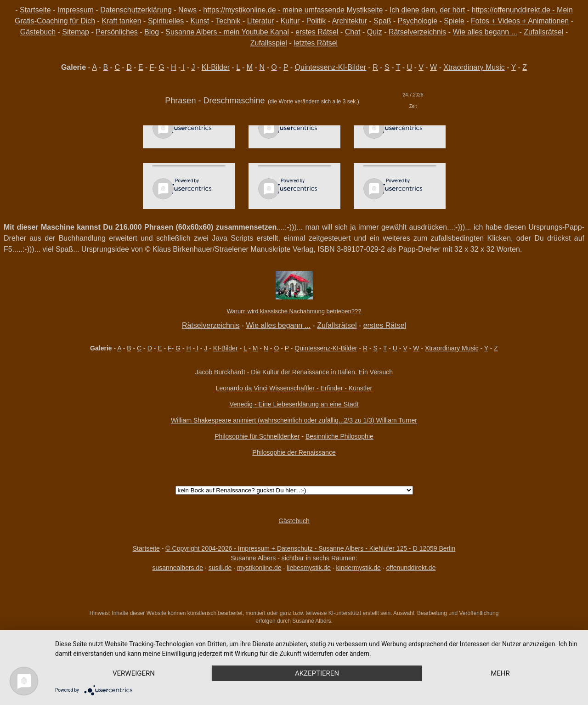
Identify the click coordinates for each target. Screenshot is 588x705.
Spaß (382, 21)
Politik (316, 21)
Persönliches (117, 32)
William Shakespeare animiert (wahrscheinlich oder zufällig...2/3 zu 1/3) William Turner (294, 420)
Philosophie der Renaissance (294, 452)
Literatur (261, 21)
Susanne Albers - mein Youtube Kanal (227, 32)
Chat (353, 32)
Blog (152, 32)
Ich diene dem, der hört (427, 10)
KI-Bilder (216, 67)
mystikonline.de (259, 568)
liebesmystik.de (309, 568)
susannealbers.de (178, 568)
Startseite (35, 10)
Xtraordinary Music (474, 67)
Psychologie (418, 21)
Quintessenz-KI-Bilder (330, 67)
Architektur (350, 21)
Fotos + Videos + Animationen (520, 21)
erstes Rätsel (317, 32)
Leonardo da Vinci (242, 388)
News (187, 10)
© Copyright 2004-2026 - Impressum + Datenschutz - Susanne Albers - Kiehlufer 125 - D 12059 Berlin (310, 548)
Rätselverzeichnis (417, 32)
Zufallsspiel (269, 43)
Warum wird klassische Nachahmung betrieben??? (294, 311)
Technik (228, 21)
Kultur (290, 21)
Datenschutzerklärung (136, 10)
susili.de (220, 568)
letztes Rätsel (316, 43)
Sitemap (76, 32)
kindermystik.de (359, 568)
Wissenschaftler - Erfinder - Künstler (321, 388)
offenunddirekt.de (411, 568)
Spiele (454, 21)
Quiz (375, 32)
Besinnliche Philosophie (339, 436)
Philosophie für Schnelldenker (257, 436)
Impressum (76, 10)
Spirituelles (166, 21)
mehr (500, 673)
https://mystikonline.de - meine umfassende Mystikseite (293, 10)
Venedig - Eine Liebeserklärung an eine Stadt (294, 404)
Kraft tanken (121, 21)
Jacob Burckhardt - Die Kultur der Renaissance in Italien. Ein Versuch (294, 372)
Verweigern (134, 673)
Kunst (200, 21)
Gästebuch (38, 32)
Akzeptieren (317, 673)
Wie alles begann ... (485, 32)
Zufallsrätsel (543, 32)
